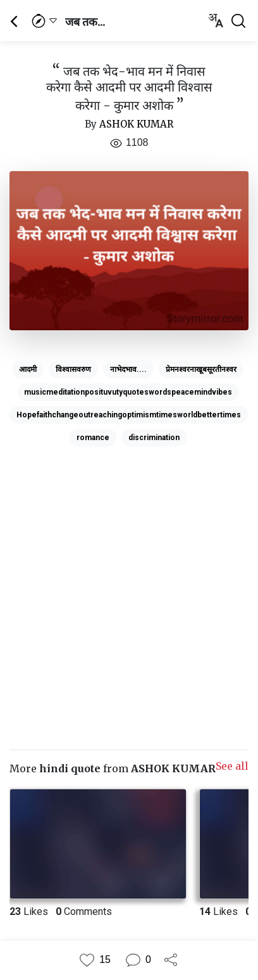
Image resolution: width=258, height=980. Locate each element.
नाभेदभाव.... (128, 369)
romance (93, 438)
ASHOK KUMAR (136, 124)
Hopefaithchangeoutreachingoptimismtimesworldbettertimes (129, 415)
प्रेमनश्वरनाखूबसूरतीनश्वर (201, 369)
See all (232, 766)
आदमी (28, 369)
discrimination (154, 438)
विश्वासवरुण (73, 369)
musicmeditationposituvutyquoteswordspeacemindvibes (128, 392)
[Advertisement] (129, 580)
